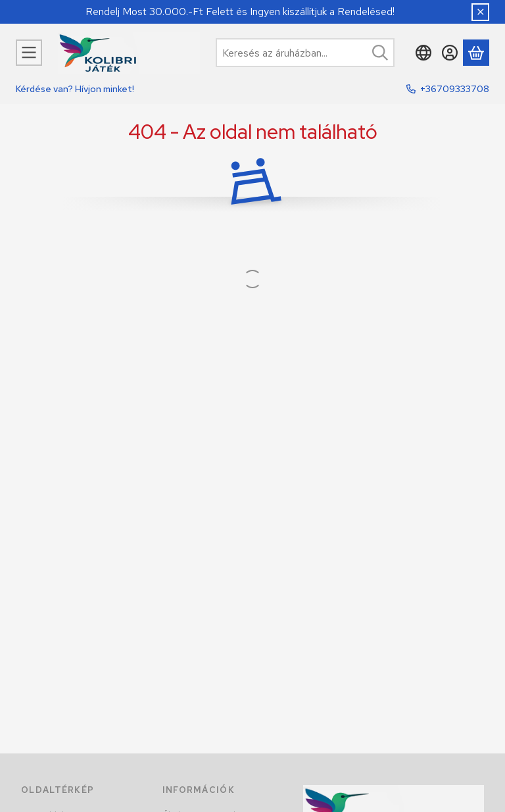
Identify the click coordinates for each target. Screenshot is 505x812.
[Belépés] (450, 53)
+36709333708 (455, 89)
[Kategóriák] (29, 53)
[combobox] (305, 53)
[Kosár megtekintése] (476, 53)
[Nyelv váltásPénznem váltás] (423, 53)
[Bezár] (480, 12)
